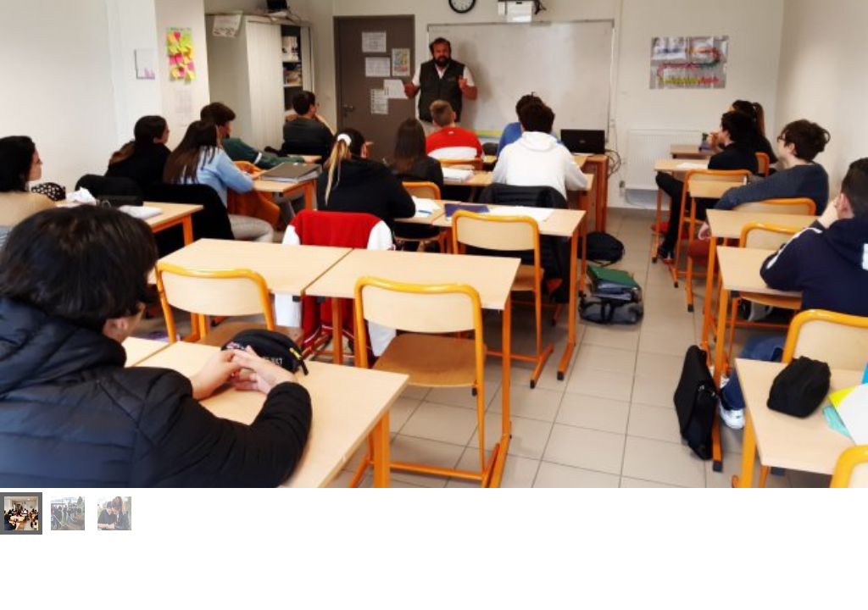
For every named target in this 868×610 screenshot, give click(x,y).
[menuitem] (21, 513)
